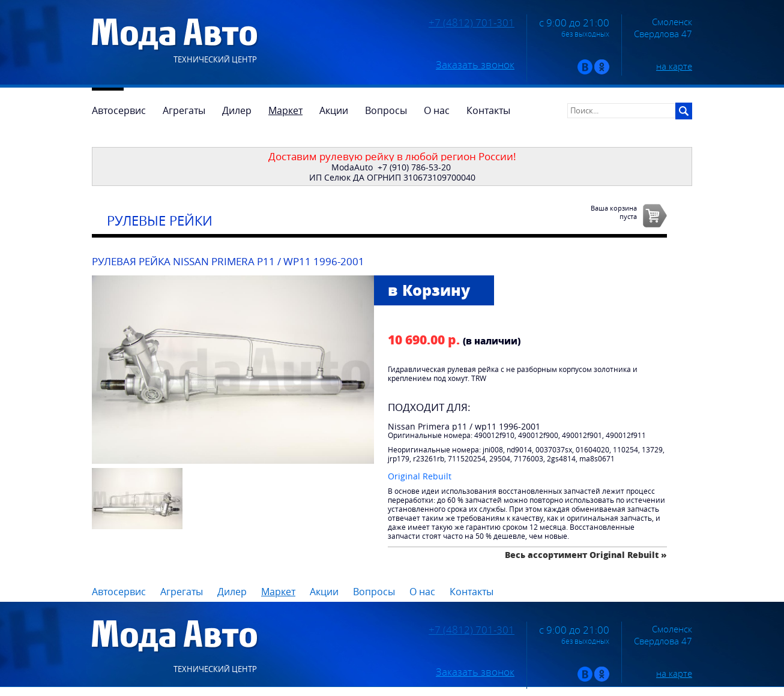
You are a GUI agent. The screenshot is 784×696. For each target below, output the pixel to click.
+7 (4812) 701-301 (472, 23)
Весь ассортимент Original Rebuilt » (586, 555)
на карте (674, 66)
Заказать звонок (475, 65)
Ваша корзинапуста (614, 212)
